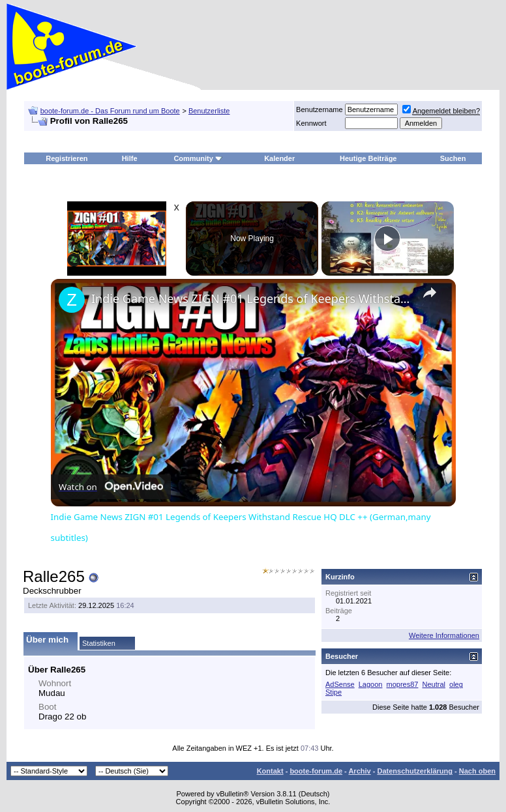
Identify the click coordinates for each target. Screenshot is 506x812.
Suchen (453, 158)
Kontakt (270, 771)
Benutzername (320, 109)
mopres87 (403, 684)
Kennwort (311, 123)
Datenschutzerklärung (415, 771)
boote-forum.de (316, 771)
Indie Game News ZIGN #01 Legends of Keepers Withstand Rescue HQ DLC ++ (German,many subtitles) (251, 298)
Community (198, 158)
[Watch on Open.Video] (111, 487)
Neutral (433, 684)
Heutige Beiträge (368, 158)
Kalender (279, 158)
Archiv (359, 771)
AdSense (340, 684)
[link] (72, 300)
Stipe (334, 692)
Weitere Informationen (444, 635)
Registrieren (67, 158)
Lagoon (371, 684)
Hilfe (130, 158)
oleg (456, 684)
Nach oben (477, 771)
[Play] (387, 239)
